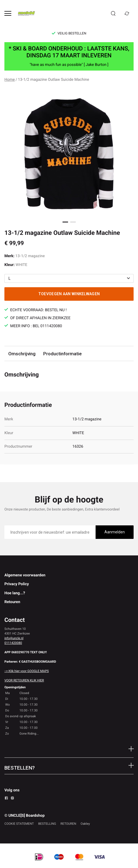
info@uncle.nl (14, 638)
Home (10, 80)
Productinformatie (62, 354)
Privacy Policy (17, 584)
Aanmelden (115, 532)
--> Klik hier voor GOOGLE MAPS (27, 671)
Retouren (12, 602)
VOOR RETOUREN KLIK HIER (24, 680)
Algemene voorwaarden (25, 575)
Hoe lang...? (15, 593)
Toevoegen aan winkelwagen (69, 294)
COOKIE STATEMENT (19, 824)
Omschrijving (22, 354)
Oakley (85, 824)
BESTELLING (47, 824)
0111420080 (13, 643)
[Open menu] (8, 13)
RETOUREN (68, 824)
